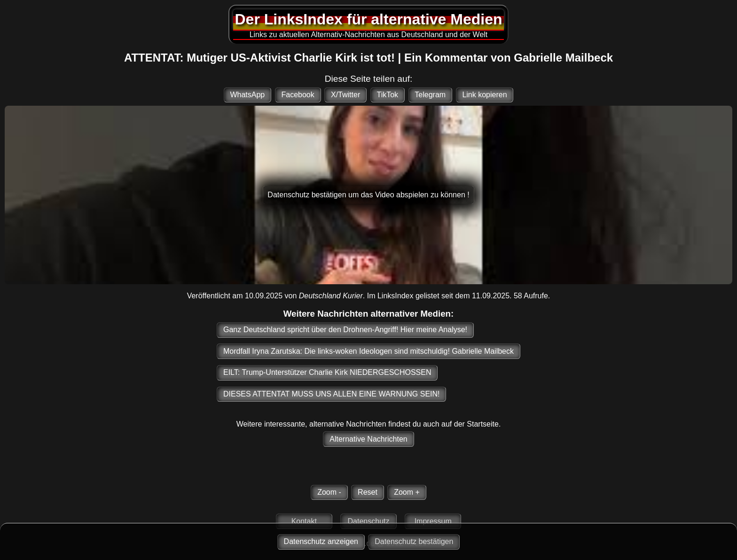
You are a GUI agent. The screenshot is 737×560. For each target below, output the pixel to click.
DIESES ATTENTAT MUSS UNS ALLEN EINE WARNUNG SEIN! (332, 394)
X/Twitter (345, 95)
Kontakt (304, 521)
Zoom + (407, 492)
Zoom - (329, 492)
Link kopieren (484, 95)
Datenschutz (369, 521)
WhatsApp (247, 95)
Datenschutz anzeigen (321, 541)
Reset (368, 492)
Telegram (430, 95)
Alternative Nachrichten (368, 439)
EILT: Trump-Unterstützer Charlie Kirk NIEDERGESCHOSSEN (327, 372)
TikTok (387, 95)
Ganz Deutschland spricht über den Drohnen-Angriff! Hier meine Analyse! (345, 330)
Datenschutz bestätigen (414, 541)
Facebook (298, 95)
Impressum (433, 521)
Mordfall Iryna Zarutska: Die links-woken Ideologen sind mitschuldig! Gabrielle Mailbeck (368, 351)
